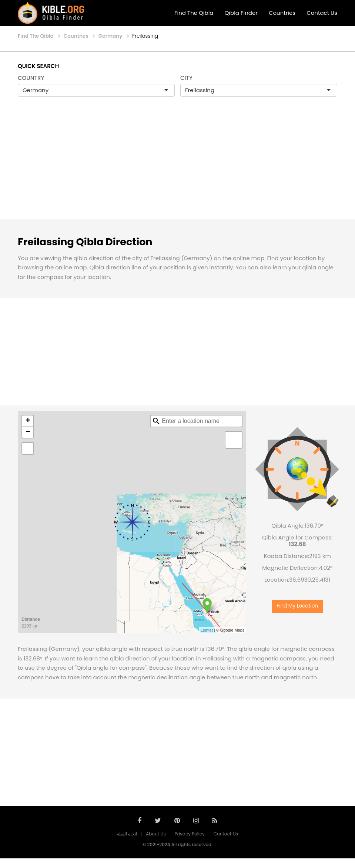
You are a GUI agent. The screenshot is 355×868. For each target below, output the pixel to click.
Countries (282, 13)
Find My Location (297, 606)
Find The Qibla (194, 13)
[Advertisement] (177, 166)
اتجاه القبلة (127, 834)
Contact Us (322, 13)
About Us (156, 834)
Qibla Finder (241, 13)
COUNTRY (31, 78)
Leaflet (207, 630)
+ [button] (28, 421)
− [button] (28, 432)
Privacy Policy (190, 834)
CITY (186, 78)
